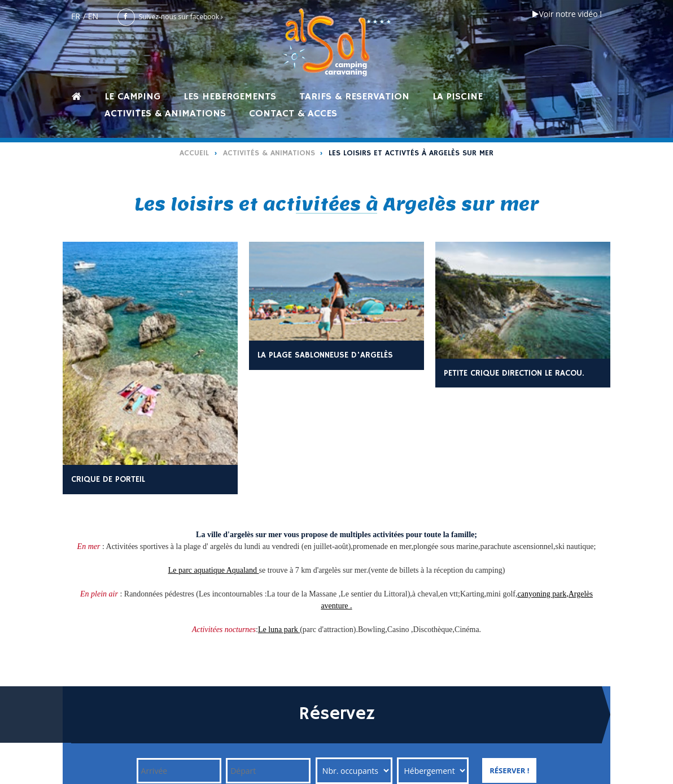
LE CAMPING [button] (132, 96)
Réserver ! (509, 770)
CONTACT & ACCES (293, 113)
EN (93, 16)
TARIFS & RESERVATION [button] (354, 96)
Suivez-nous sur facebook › (170, 17)
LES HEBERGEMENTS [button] (230, 96)
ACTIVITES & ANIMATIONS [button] (165, 113)
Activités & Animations (269, 153)
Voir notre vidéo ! (567, 14)
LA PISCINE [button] (458, 96)
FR (76, 16)
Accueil (194, 153)
